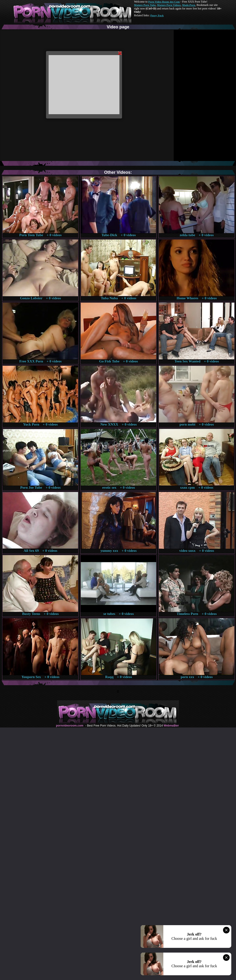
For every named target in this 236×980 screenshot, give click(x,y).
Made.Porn (189, 5)
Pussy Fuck (157, 15)
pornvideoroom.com (70, 726)
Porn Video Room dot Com (164, 2)
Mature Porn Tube (145, 5)
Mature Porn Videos (169, 5)
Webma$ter (171, 726)
